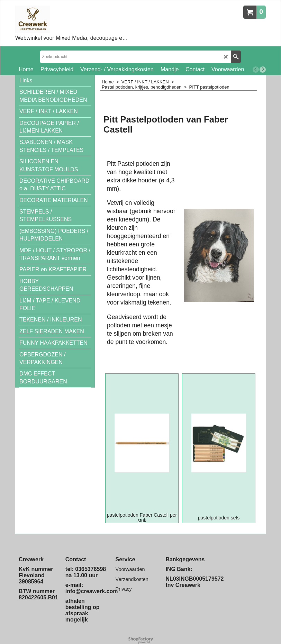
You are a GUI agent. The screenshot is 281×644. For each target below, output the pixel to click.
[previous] (256, 70)
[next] (263, 70)
